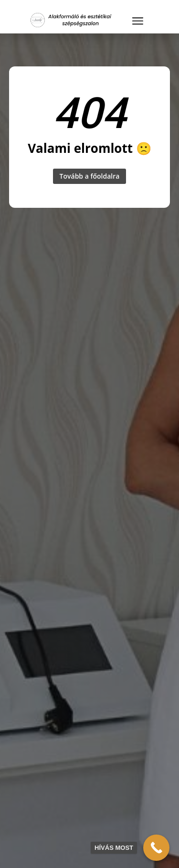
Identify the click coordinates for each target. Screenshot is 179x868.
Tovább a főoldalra (90, 176)
